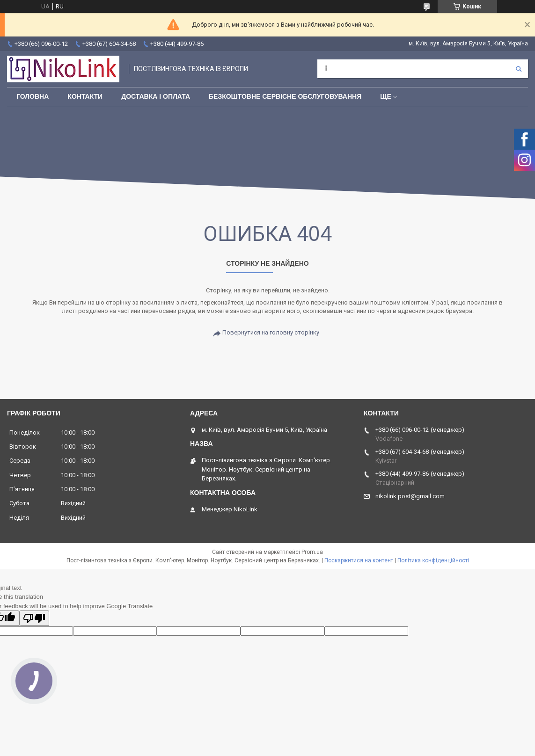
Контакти (85, 96)
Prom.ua (312, 552)
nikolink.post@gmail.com (410, 496)
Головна (33, 96)
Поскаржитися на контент (359, 560)
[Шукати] (519, 69)
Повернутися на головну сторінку (271, 332)
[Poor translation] (34, 618)
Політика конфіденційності (433, 560)
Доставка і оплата (156, 96)
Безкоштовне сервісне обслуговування (285, 96)
